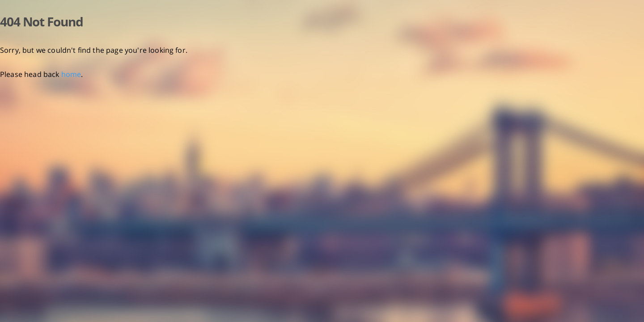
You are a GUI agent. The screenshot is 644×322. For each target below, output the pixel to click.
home (71, 74)
